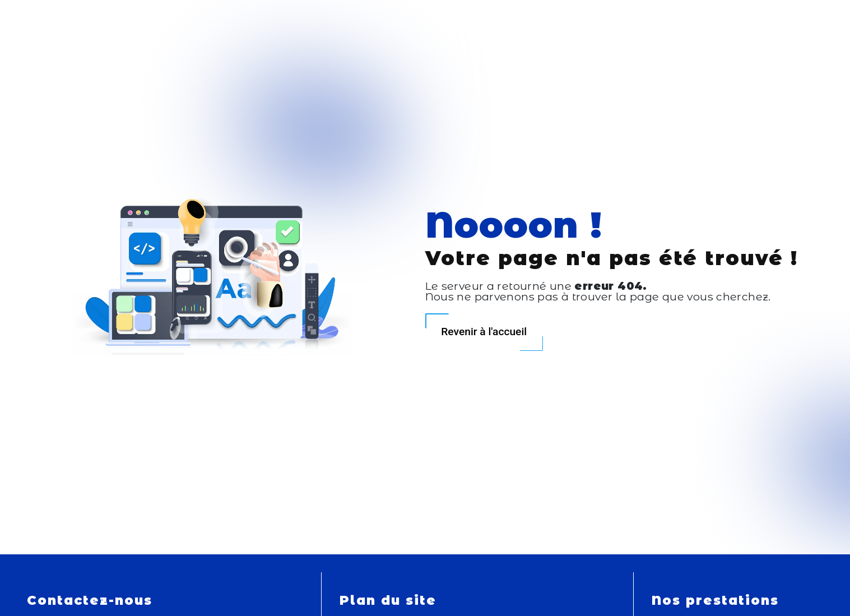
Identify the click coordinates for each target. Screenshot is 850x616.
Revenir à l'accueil (484, 332)
